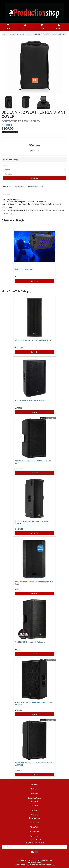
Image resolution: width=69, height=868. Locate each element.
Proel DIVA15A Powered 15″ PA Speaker (30, 642)
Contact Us (34, 815)
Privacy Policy (35, 827)
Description (7, 186)
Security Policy (35, 836)
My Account (34, 789)
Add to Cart (35, 281)
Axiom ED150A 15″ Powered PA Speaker (30, 401)
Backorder (35, 145)
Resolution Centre (34, 798)
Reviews (36, 186)
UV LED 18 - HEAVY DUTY (24, 269)
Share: (8, 125)
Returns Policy (35, 832)
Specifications (20, 186)
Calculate (35, 178)
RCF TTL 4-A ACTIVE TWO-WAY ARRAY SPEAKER (33, 340)
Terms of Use (34, 823)
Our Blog (35, 810)
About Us (35, 806)
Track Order (35, 794)
